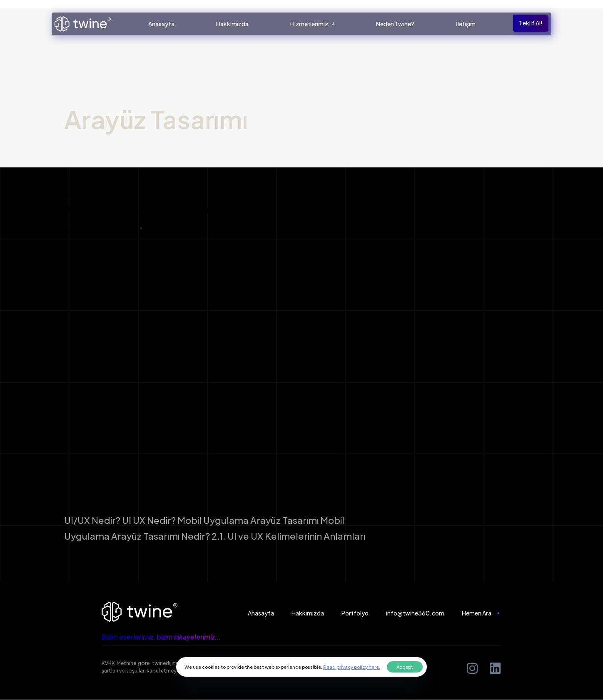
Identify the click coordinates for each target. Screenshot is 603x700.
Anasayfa (161, 24)
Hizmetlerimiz (313, 24)
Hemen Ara (482, 613)
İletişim (466, 24)
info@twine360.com (415, 613)
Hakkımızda (232, 24)
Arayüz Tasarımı (87, 196)
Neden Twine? (396, 24)
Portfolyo (355, 613)
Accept (405, 667)
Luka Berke (99, 228)
